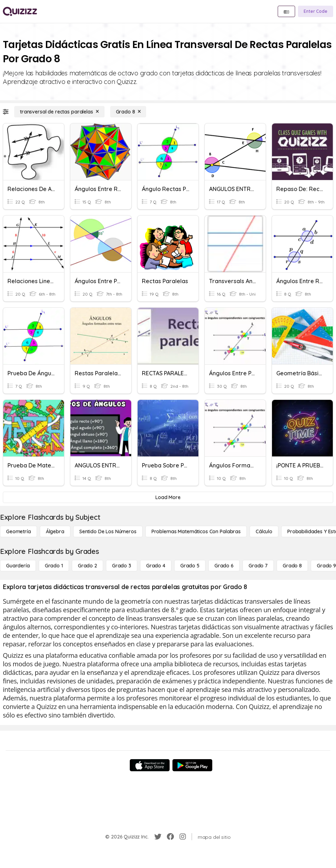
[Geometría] (18, 531)
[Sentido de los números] (108, 531)
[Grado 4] (156, 566)
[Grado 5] (190, 566)
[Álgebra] (55, 531)
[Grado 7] (258, 566)
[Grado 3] (122, 566)
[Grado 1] (54, 566)
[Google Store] (192, 765)
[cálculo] (264, 531)
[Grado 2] (87, 566)
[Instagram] (183, 837)
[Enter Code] (316, 11)
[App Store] (150, 765)
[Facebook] (170, 837)
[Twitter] (158, 837)
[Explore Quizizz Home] (20, 11)
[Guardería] (18, 566)
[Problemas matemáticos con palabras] (196, 531)
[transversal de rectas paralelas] (59, 112)
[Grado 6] (224, 566)
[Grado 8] (128, 112)
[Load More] (168, 497)
